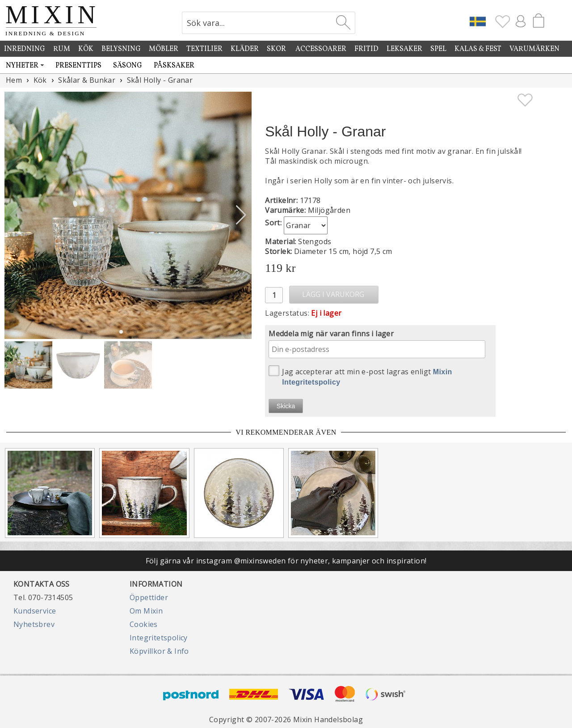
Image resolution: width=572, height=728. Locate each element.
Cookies (144, 624)
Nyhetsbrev (34, 624)
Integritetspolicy (159, 638)
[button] (241, 215)
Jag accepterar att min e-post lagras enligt (360, 376)
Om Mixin (146, 611)
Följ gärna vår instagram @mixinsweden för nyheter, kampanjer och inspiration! (286, 561)
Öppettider (149, 597)
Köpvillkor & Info (159, 651)
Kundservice (35, 611)
